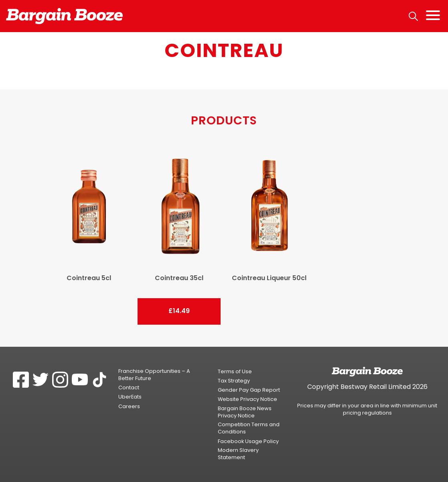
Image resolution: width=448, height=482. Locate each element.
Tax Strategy (234, 381)
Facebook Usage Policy (248, 441)
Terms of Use (235, 371)
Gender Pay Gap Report (249, 390)
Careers (129, 406)
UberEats (130, 397)
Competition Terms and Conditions (249, 428)
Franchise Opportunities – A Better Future (154, 375)
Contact (129, 387)
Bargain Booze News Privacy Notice (245, 412)
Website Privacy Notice (247, 399)
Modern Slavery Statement (238, 454)
